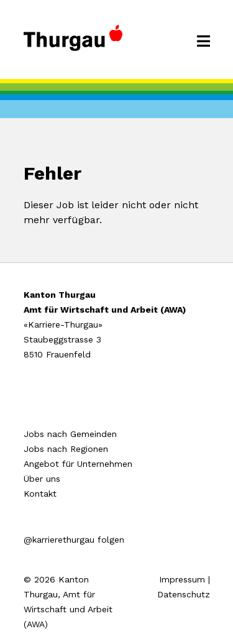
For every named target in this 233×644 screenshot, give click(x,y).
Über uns (42, 479)
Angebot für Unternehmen (78, 464)
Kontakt (40, 494)
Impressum (182, 579)
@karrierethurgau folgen (74, 540)
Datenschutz (184, 594)
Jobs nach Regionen (66, 449)
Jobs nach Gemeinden (70, 434)
